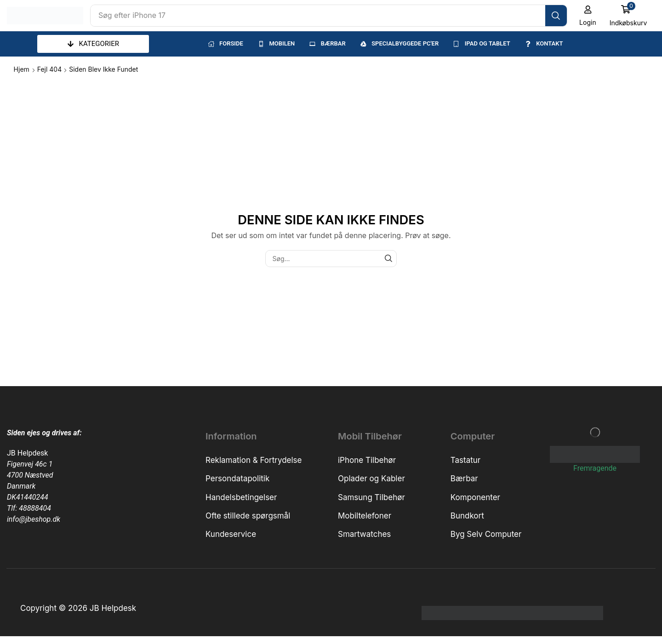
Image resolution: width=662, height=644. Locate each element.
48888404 (35, 508)
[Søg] (556, 16)
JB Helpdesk (27, 453)
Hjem (22, 69)
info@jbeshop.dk (34, 519)
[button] (588, 16)
